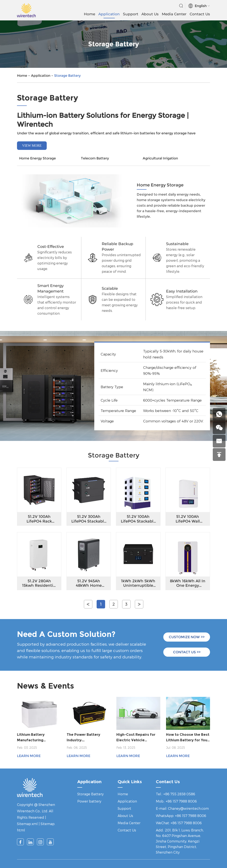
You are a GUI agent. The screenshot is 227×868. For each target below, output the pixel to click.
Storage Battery (67, 76)
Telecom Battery (95, 158)
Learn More (29, 756)
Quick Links (130, 782)
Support (131, 14)
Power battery (89, 801)
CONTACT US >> (187, 652)
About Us (150, 14)
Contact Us (200, 14)
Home (90, 14)
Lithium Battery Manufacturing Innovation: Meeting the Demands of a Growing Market (38, 738)
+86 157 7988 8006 (191, 816)
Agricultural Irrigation (160, 158)
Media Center (174, 14)
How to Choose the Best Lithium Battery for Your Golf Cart (188, 738)
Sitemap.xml (27, 824)
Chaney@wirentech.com (188, 808)
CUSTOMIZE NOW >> (187, 637)
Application (109, 14)
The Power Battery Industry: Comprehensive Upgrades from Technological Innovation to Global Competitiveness (85, 738)
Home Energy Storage (37, 158)
